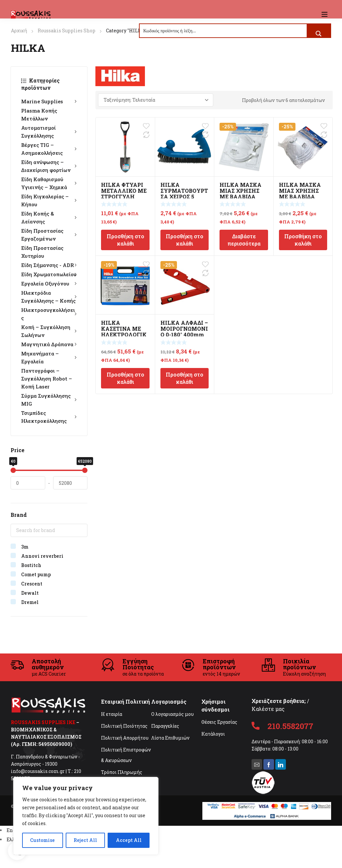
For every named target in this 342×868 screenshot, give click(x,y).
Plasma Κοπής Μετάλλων (39, 115)
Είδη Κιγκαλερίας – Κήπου (49, 200)
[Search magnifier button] (319, 34)
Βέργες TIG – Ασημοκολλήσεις (49, 149)
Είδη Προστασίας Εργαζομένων (49, 235)
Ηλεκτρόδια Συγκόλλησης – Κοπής (49, 297)
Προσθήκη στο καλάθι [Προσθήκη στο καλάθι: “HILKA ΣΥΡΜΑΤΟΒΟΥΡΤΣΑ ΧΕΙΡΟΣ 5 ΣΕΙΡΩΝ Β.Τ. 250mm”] (185, 240)
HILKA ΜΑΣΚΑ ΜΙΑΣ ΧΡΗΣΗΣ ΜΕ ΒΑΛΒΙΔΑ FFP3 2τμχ (240, 194)
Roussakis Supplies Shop (67, 31)
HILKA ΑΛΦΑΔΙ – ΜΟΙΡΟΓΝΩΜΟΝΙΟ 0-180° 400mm (184, 329)
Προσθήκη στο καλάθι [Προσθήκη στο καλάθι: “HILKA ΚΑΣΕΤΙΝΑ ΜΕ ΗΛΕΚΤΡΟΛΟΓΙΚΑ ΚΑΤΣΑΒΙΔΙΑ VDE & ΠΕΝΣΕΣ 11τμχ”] (125, 378)
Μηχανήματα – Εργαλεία (49, 357)
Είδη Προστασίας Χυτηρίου (42, 252)
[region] (86, 816)
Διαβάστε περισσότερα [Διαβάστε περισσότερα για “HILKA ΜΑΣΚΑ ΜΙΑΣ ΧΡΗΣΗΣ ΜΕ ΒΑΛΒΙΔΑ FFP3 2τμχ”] (244, 240)
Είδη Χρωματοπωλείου (49, 274)
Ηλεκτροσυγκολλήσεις (49, 314)
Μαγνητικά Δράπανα (49, 344)
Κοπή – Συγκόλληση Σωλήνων (49, 331)
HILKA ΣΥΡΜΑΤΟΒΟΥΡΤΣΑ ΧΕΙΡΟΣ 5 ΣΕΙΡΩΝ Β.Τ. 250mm (184, 197)
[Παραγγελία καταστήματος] (156, 100)
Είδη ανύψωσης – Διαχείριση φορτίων (49, 166)
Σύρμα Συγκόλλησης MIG (49, 400)
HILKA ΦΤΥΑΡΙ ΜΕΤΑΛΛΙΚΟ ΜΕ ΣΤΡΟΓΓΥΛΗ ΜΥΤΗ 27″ (124, 194)
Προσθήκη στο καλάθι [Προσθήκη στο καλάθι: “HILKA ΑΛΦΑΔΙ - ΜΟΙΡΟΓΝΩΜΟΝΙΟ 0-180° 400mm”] (185, 378)
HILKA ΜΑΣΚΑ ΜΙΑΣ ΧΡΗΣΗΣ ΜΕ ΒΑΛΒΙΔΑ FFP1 (300, 194)
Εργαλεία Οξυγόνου (49, 284)
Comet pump (36, 574)
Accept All (129, 840)
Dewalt (30, 593)
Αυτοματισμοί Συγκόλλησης (49, 132)
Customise (42, 840)
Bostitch (31, 565)
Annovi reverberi (42, 556)
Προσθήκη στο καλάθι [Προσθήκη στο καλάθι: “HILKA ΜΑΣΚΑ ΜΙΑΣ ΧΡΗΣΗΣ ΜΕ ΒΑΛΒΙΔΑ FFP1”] (303, 240)
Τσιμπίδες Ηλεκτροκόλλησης (49, 417)
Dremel (30, 602)
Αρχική (19, 31)
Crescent (32, 584)
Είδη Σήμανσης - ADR (49, 265)
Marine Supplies (49, 101)
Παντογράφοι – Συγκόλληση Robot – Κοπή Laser (47, 379)
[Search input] (223, 31)
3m (25, 547)
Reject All (85, 840)
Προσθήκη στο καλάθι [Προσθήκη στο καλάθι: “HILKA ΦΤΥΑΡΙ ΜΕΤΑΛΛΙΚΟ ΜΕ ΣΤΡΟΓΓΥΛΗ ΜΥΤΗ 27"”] (125, 240)
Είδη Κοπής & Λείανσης (49, 217)
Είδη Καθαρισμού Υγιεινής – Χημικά (49, 183)
